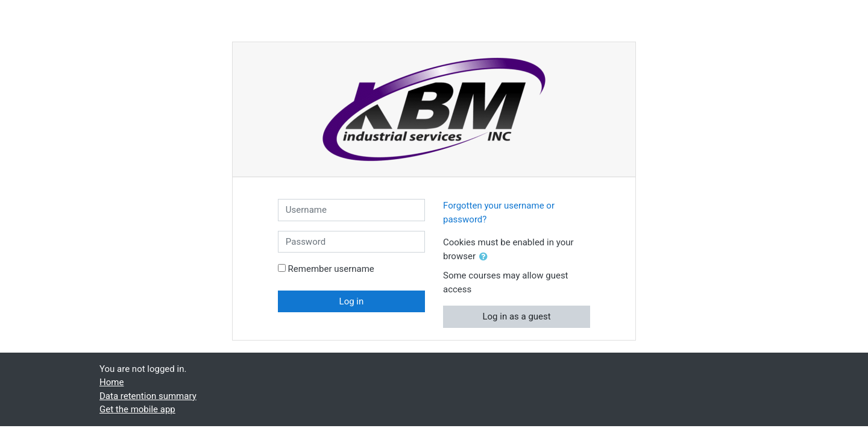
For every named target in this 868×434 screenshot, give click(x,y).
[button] (486, 257)
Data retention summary (148, 396)
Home (112, 382)
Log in (352, 301)
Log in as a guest (516, 316)
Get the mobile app (137, 409)
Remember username (331, 269)
